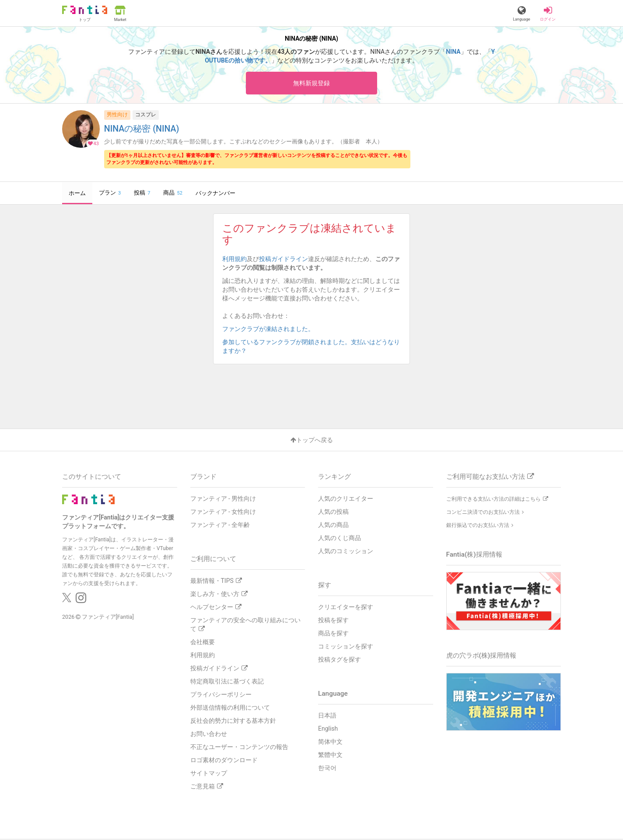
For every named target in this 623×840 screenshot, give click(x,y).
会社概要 (203, 643)
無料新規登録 (311, 83)
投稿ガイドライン (283, 260)
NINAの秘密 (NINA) (142, 130)
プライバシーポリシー (221, 696)
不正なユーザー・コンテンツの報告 (239, 748)
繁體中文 (330, 756)
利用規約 (234, 260)
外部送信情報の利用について (230, 709)
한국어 (327, 769)
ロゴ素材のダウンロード (224, 761)
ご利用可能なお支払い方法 (490, 478)
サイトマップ (209, 774)
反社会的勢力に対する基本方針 (233, 722)
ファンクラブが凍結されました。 (271, 330)
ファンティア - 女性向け (223, 513)
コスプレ (146, 116)
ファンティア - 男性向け (223, 500)
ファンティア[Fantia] (108, 618)
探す (325, 586)
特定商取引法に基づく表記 (227, 683)
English (328, 730)
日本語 (327, 717)
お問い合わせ (209, 735)
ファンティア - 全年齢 (220, 526)
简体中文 (330, 743)
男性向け (117, 116)
